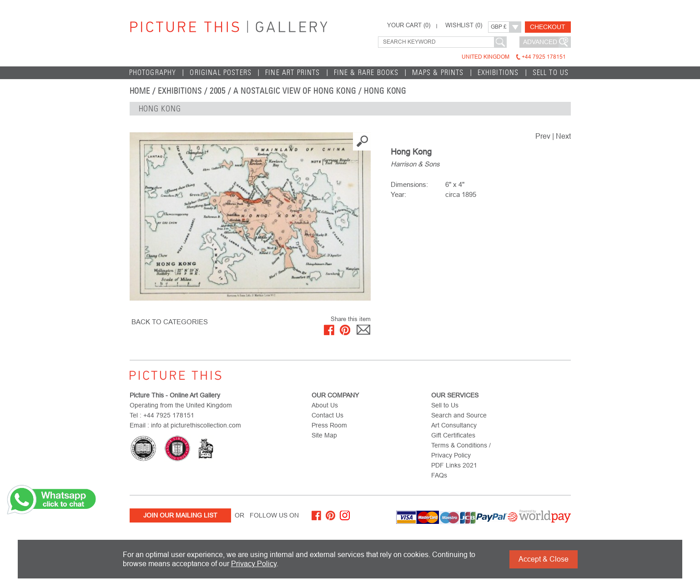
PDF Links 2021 (454, 465)
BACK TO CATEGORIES (170, 322)
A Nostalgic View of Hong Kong (295, 91)
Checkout (548, 27)
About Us (325, 405)
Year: (398, 194)
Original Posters (221, 73)
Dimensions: (409, 184)
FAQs (439, 475)
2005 (218, 91)
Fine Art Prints (293, 73)
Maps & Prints (438, 73)
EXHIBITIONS (498, 73)
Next (563, 136)
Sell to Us (551, 73)
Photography (153, 73)
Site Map (324, 435)
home (140, 91)
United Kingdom (514, 57)
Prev (543, 136)
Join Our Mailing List (180, 515)
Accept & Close (544, 559)
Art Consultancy (454, 425)
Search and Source (459, 415)
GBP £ (499, 27)
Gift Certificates (453, 435)
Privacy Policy (254, 564)
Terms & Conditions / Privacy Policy (461, 450)
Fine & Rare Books (366, 73)
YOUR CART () (409, 25)
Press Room (329, 425)
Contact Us (327, 415)
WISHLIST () (464, 25)
